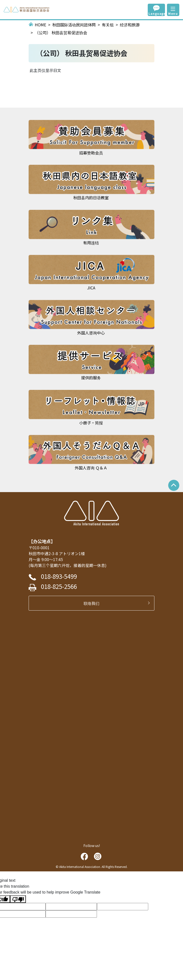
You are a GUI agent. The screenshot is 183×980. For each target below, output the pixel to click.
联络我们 (93, 603)
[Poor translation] (18, 899)
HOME (40, 25)
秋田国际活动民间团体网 (74, 25)
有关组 (108, 25)
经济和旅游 (130, 25)
